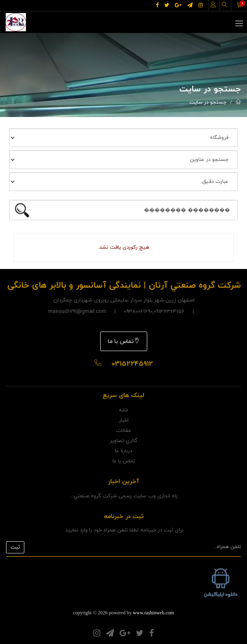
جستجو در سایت (208, 102)
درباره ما (123, 451)
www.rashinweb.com (154, 613)
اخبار (124, 421)
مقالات (123, 431)
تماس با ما (124, 342)
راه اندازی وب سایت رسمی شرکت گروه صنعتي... (124, 496)
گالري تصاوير (124, 441)
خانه (123, 410)
